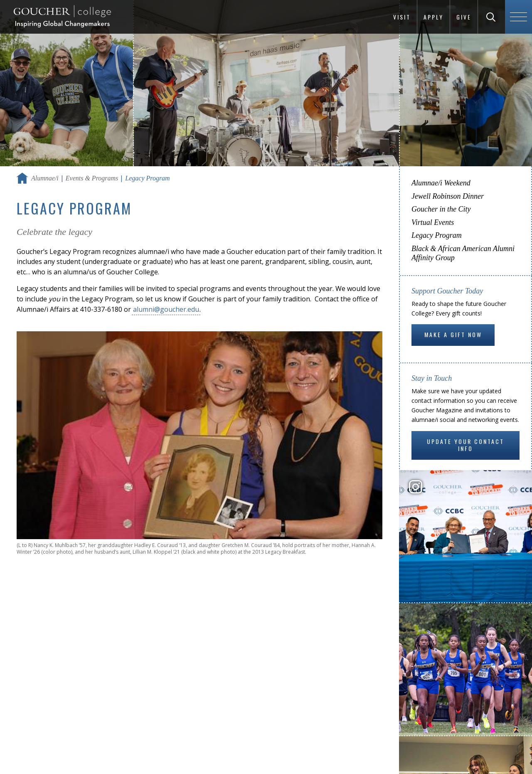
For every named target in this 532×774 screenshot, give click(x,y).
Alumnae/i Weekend (441, 183)
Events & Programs (92, 178)
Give (464, 17)
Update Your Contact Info (465, 445)
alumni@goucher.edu (166, 309)
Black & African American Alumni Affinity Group (463, 253)
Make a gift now (453, 334)
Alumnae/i (45, 178)
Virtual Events (433, 222)
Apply (433, 17)
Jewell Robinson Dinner (448, 196)
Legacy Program (437, 235)
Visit (402, 17)
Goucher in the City (441, 209)
